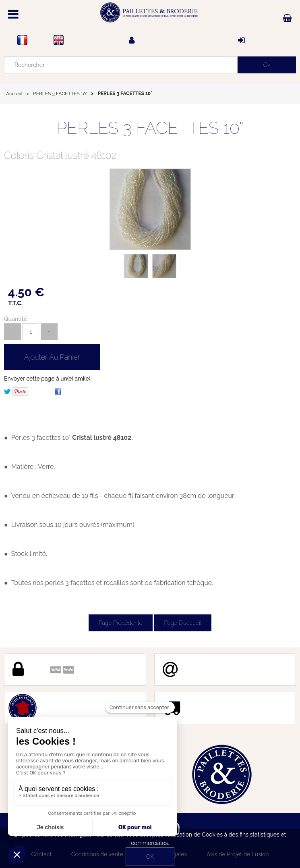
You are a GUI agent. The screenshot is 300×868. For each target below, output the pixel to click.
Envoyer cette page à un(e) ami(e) (47, 379)
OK (150, 857)
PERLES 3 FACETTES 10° (150, 128)
